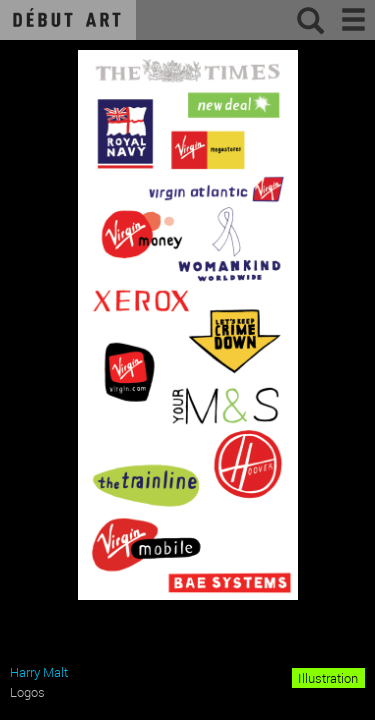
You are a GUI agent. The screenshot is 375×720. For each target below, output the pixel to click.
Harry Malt (39, 672)
